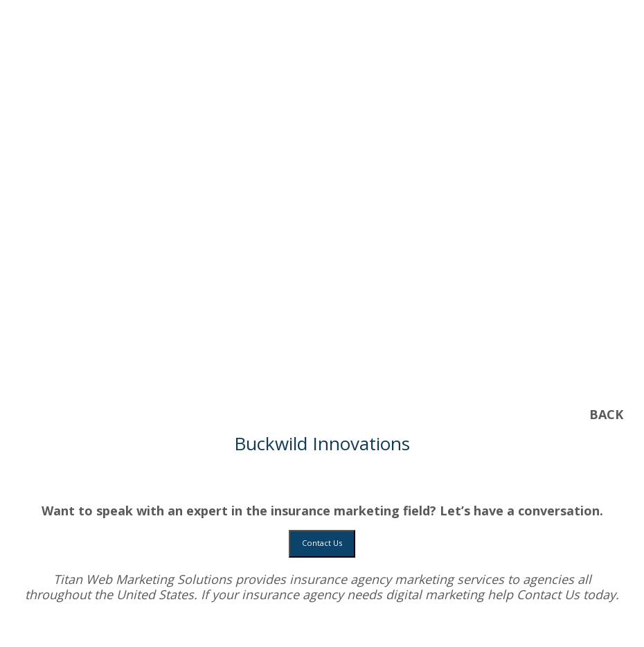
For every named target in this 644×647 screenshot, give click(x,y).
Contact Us (322, 543)
